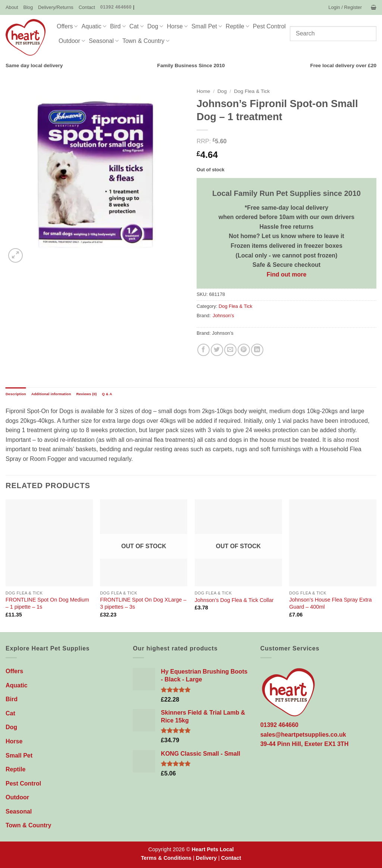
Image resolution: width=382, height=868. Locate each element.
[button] (345, 7)
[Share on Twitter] (217, 350)
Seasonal (104, 41)
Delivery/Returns (56, 7)
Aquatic (94, 26)
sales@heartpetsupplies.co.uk (303, 735)
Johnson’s (223, 316)
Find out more (287, 274)
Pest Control (269, 26)
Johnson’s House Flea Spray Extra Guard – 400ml (330, 603)
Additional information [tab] (51, 394)
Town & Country (146, 41)
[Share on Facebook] (203, 350)
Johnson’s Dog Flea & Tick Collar (234, 600)
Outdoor (72, 41)
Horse (177, 26)
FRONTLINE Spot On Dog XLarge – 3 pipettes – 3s (143, 603)
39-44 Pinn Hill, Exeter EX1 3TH (305, 744)
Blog (28, 7)
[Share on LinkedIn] (257, 350)
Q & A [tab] (107, 394)
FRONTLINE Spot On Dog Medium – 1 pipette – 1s (47, 603)
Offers (67, 26)
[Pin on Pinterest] (244, 350)
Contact (87, 7)
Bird (118, 26)
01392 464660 (116, 7)
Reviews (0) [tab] (86, 394)
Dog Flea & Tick (252, 91)
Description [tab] (16, 394)
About (12, 7)
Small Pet (207, 26)
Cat (137, 26)
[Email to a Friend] (230, 350)
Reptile (237, 26)
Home (203, 91)
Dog (155, 26)
